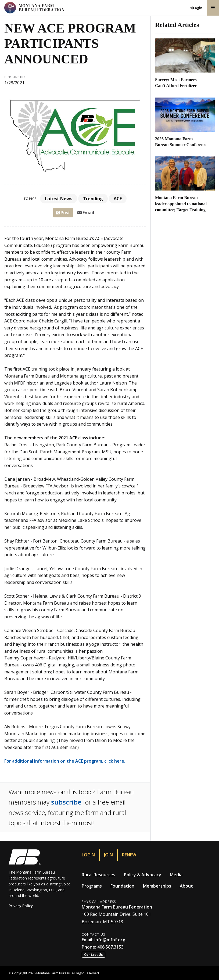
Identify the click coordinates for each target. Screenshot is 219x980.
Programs (92, 886)
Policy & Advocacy (143, 875)
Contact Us (94, 955)
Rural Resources (98, 875)
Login (88, 855)
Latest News (59, 199)
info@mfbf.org (110, 940)
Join (108, 855)
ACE (118, 199)
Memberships (157, 886)
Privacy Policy (21, 906)
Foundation (122, 886)
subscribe (66, 802)
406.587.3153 (110, 947)
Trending (93, 199)
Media (176, 875)
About (186, 886)
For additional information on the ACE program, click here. (65, 761)
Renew (129, 855)
